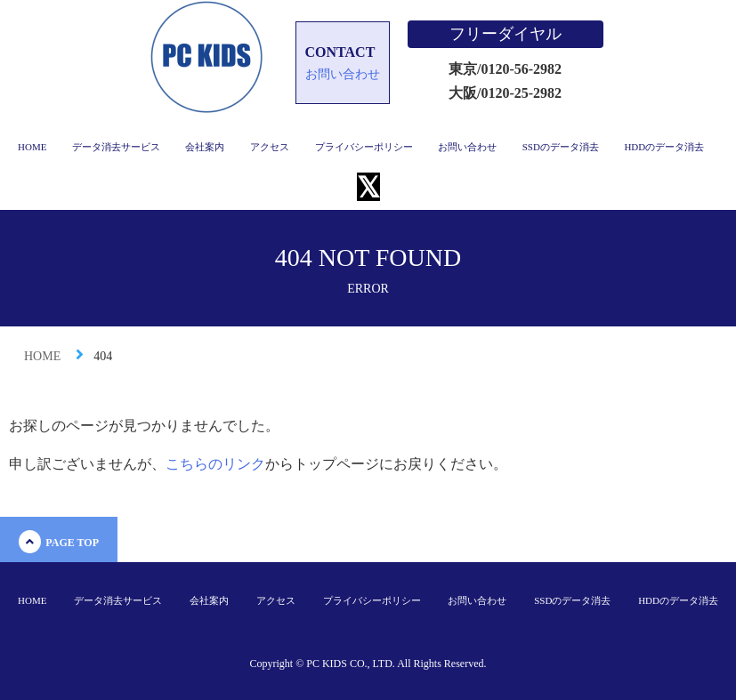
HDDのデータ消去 (664, 147)
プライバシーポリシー (364, 147)
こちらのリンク (215, 464)
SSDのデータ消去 (561, 147)
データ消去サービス (116, 147)
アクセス (270, 147)
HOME (32, 147)
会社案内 (205, 147)
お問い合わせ (467, 147)
